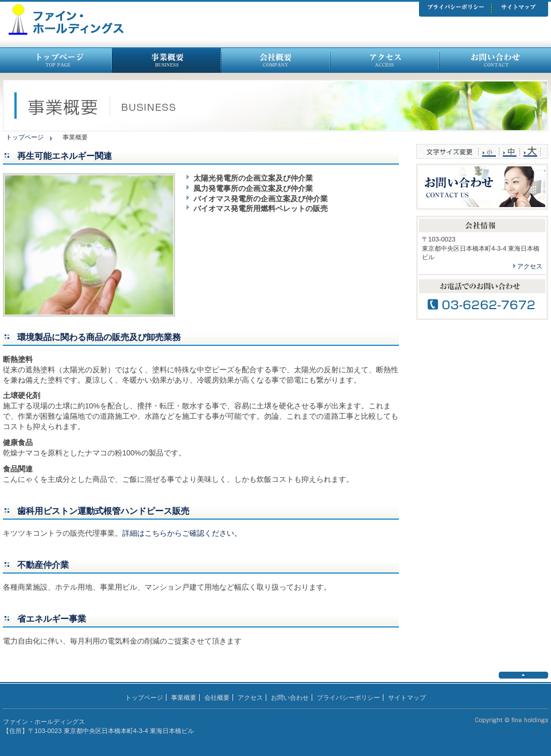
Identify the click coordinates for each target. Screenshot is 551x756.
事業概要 (184, 697)
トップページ (25, 137)
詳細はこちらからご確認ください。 (182, 533)
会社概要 (217, 697)
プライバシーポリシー (348, 697)
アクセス (530, 266)
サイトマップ (407, 697)
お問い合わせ (290, 697)
